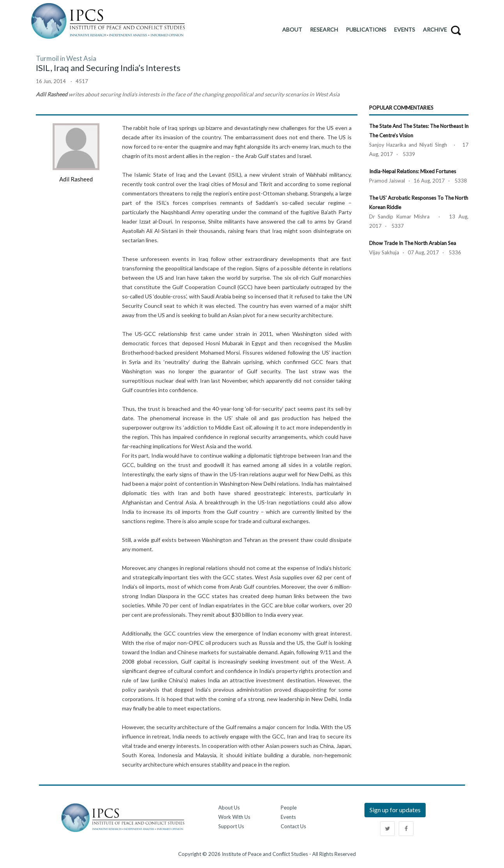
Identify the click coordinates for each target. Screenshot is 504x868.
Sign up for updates (395, 810)
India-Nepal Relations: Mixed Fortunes (413, 171)
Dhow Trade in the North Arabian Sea (413, 243)
